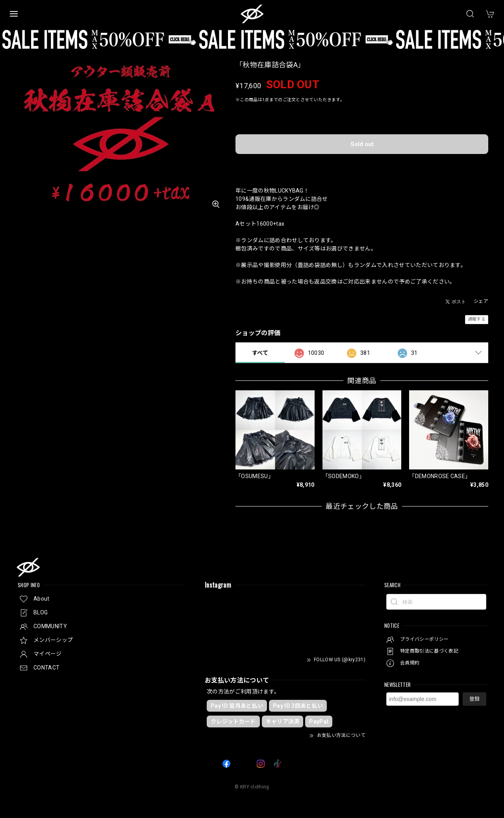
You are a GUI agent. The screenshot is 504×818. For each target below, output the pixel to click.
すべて (260, 353)
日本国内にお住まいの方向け (362, 164)
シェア (481, 301)
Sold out (362, 144)
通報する (477, 319)
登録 (474, 699)
